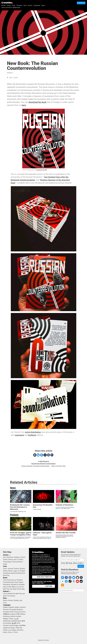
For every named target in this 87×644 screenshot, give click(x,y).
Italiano (17, 607)
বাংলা (18, 623)
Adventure (10, 557)
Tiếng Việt (19, 628)
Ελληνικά (17, 612)
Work (16, 582)
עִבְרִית (16, 625)
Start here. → (50, 586)
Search (30, 5)
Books (4, 5)
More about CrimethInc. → (46, 577)
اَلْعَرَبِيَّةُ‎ (14, 623)
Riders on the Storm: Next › (59, 466)
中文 (18, 614)
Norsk (5, 632)
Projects (16, 78)
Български (12, 614)
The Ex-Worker (8, 594)
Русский (6, 612)
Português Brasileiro (16, 610)
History (11, 559)
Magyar (6, 619)
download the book (37, 102)
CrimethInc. (7, 3)
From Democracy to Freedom (13, 580)
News (11, 78)
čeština (13, 616)
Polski (11, 612)
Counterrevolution (51, 464)
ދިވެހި (9, 630)
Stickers (22, 569)
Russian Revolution (40, 464)
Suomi (23, 612)
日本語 (5, 614)
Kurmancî (20, 630)
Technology (7, 562)
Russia (33, 464)
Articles (6, 555)
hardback (32, 435)
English (5, 607)
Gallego (14, 630)
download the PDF (42, 170)
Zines (5, 569)
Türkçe (11, 619)
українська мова (9, 628)
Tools (14, 5)
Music (10, 571)
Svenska (6, 625)
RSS (10, 555)
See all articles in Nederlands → (12, 7)
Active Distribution (33, 432)
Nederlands (7, 621)
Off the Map (21, 589)
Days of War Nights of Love (12, 587)
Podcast (6, 591)
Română (8, 623)
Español (11, 607)
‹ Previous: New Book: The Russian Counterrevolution (35, 466)
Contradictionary (9, 582)
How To (16, 559)
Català (5, 630)
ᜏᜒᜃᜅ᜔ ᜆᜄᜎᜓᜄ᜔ (13, 632)
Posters (16, 569)
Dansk (11, 625)
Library (9, 5)
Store (25, 5)
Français (6, 610)
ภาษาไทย (22, 625)
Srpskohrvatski (16, 621)
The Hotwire (11, 596)
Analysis (17, 557)
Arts (4, 557)
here (24, 105)
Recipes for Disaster (18, 584)
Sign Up (81, 566)
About (43, 5)
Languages (37, 5)
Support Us (81, 3)
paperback (19, 435)
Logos (15, 571)
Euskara (18, 616)
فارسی (16, 619)
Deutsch (23, 607)
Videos (5, 571)
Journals (10, 569)
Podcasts (19, 5)
